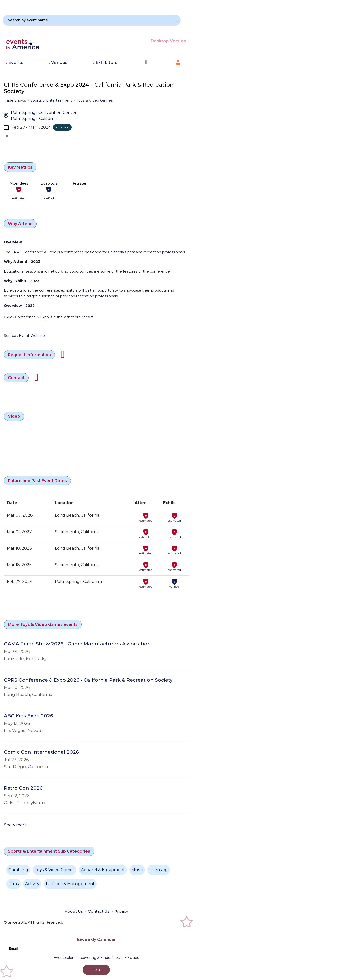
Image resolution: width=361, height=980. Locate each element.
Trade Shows (15, 100)
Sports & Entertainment (51, 100)
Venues (59, 62)
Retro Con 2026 (23, 788)
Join (96, 970)
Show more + (17, 825)
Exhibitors (106, 62)
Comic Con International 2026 (41, 752)
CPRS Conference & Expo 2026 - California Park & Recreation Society (88, 680)
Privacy (121, 911)
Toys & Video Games (95, 100)
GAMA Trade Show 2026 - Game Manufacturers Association (77, 644)
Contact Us (99, 911)
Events (16, 62)
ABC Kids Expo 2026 (28, 716)
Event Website (32, 336)
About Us (74, 911)
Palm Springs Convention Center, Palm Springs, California (44, 115)
